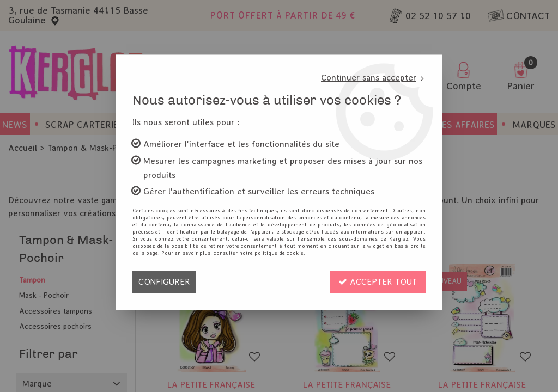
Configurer (164, 282)
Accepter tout (378, 282)
